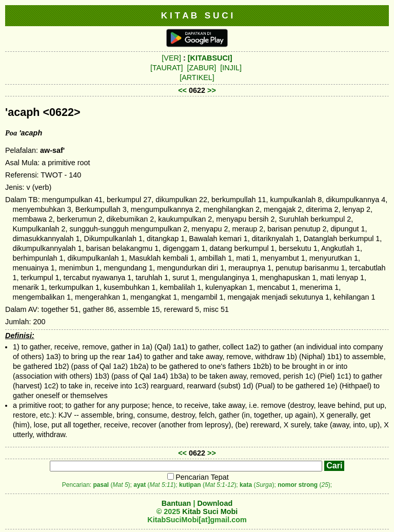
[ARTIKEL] (197, 77)
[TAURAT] (166, 68)
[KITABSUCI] (210, 58)
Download (215, 503)
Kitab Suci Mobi (210, 511)
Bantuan (176, 503)
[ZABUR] (202, 68)
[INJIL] (231, 68)
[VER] (171, 58)
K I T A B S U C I (197, 15)
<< (182, 90)
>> (212, 90)
